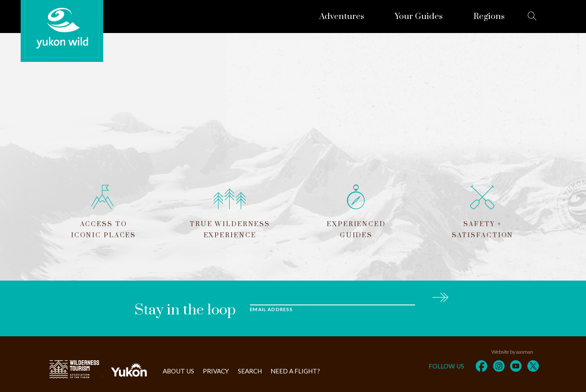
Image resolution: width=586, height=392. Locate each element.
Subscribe (440, 296)
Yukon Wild (62, 28)
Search (250, 371)
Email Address (271, 309)
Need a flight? (295, 371)
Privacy (216, 371)
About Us (178, 371)
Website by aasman (512, 352)
